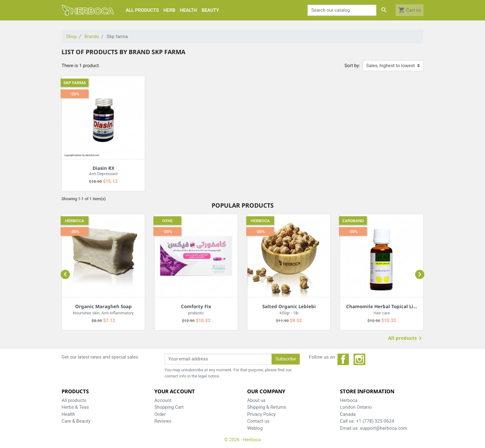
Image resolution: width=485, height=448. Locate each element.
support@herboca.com (383, 428)
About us (256, 400)
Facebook (343, 360)
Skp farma (75, 83)
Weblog (255, 428)
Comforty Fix (196, 306)
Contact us (258, 421)
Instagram (359, 360)
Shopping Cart (169, 407)
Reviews (163, 421)
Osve (167, 221)
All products (406, 339)
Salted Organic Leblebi (289, 306)
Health (68, 414)
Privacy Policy (261, 414)
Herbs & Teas (75, 407)
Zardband (353, 221)
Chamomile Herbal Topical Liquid (385, 306)
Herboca (75, 221)
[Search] (342, 10)
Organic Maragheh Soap (103, 306)
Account (163, 400)
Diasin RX (103, 168)
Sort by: (352, 66)
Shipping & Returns (267, 407)
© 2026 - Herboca (242, 440)
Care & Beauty (76, 421)
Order (160, 414)
